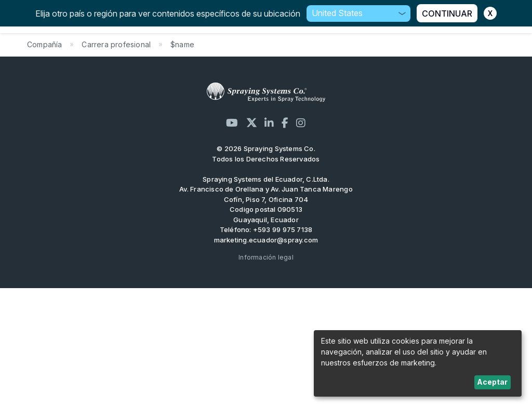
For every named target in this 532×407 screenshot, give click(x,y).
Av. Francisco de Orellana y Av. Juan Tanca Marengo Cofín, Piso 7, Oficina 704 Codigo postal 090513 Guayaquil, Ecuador (266, 204)
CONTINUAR (447, 13)
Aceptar (492, 382)
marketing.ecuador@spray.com (266, 240)
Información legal (266, 257)
